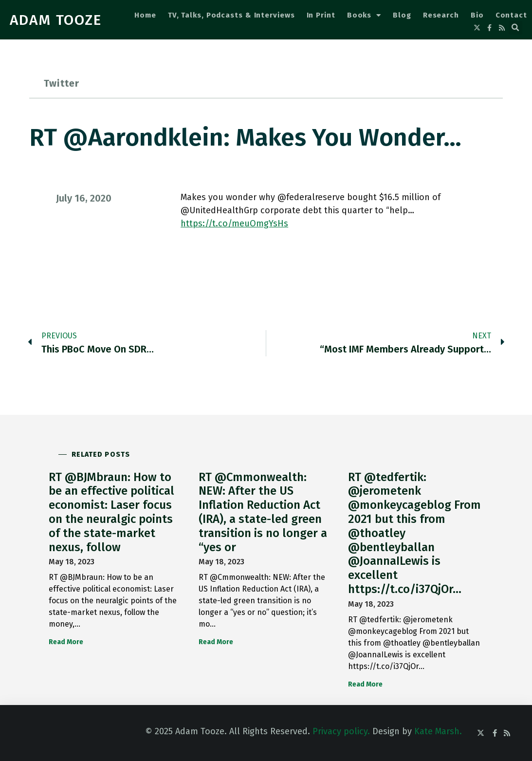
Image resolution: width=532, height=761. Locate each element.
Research (441, 15)
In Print (321, 15)
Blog (402, 15)
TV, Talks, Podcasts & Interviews (231, 15)
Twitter (62, 83)
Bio (477, 15)
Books (364, 15)
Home (145, 15)
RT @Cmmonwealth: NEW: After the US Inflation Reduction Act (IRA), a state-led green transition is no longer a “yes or (263, 512)
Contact (511, 15)
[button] (515, 28)
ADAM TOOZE (56, 20)
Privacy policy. (341, 731)
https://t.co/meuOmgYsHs (234, 223)
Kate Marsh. (438, 731)
